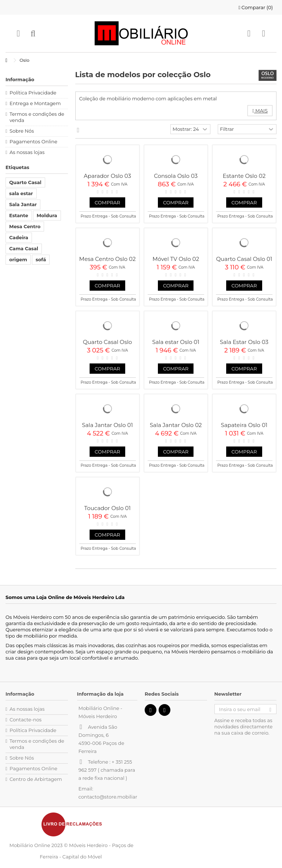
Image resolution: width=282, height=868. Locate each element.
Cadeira (19, 237)
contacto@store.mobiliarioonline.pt (121, 797)
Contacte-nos (26, 720)
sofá (41, 259)
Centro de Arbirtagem (36, 779)
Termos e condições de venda (37, 117)
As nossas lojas (27, 152)
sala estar (21, 193)
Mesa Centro (25, 226)
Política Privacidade (33, 93)
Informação (20, 79)
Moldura (47, 215)
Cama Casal (24, 248)
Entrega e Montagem (35, 103)
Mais (260, 111)
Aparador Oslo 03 (107, 176)
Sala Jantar (23, 204)
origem (18, 259)
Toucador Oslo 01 (107, 508)
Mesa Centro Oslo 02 (108, 259)
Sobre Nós (22, 131)
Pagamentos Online (33, 141)
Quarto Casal (25, 182)
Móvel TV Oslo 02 (176, 259)
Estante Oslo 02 (244, 176)
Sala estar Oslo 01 (176, 342)
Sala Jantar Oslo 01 (107, 425)
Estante (19, 215)
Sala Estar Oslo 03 (244, 342)
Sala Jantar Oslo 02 (176, 425)
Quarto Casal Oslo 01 (244, 259)
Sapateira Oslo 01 (244, 425)
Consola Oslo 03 (176, 176)
